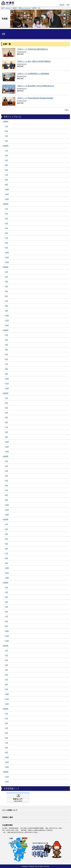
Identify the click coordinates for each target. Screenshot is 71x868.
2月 (39, 8)
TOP (2, 8)
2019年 (34, 8)
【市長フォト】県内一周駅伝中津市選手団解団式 (34, 61)
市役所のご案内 (8, 817)
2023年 (6, 267)
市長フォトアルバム (25, 8)
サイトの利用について (10, 810)
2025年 (6, 146)
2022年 (6, 330)
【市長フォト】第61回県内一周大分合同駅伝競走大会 (35, 86)
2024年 (6, 204)
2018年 (6, 582)
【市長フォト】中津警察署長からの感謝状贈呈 (33, 74)
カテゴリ (8, 8)
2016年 (6, 709)
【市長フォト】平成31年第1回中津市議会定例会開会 (35, 98)
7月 (7, 175)
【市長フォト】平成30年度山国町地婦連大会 (32, 49)
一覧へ (67, 110)
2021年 (6, 393)
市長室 (15, 8)
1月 (7, 126)
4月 (7, 141)
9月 (7, 184)
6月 (7, 170)
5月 (7, 165)
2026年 (6, 121)
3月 (7, 136)
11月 (7, 194)
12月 (7, 199)
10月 (7, 189)
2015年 (6, 772)
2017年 (6, 646)
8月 (7, 180)
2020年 (6, 456)
